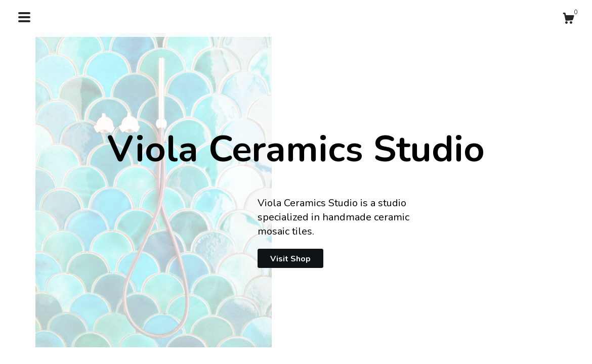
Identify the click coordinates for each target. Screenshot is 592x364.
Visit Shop (290, 259)
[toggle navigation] (24, 17)
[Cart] (568, 20)
